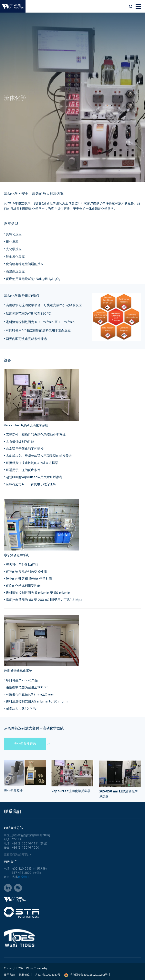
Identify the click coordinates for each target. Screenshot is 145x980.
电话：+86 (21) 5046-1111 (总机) (26, 844)
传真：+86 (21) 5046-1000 (21, 848)
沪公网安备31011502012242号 (86, 975)
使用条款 (9, 975)
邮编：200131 (13, 839)
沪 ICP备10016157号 (47, 975)
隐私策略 (24, 975)
